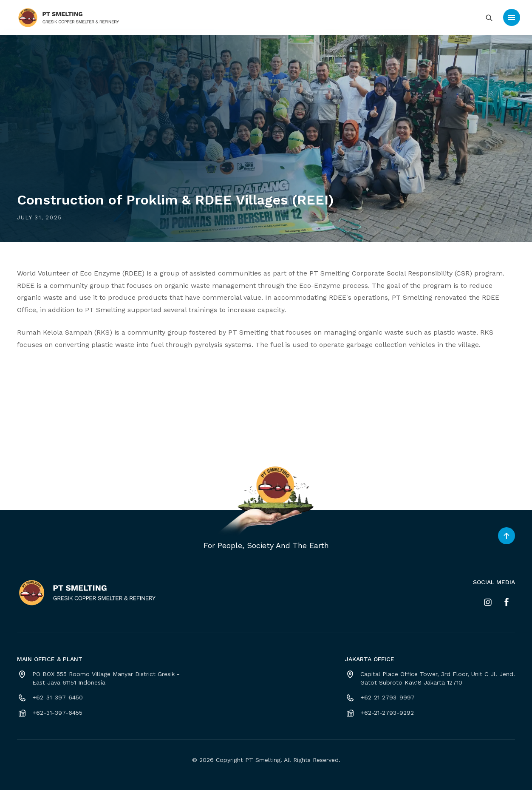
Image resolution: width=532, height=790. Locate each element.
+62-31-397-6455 (57, 713)
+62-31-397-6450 (58, 697)
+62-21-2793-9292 (387, 713)
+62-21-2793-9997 (388, 697)
